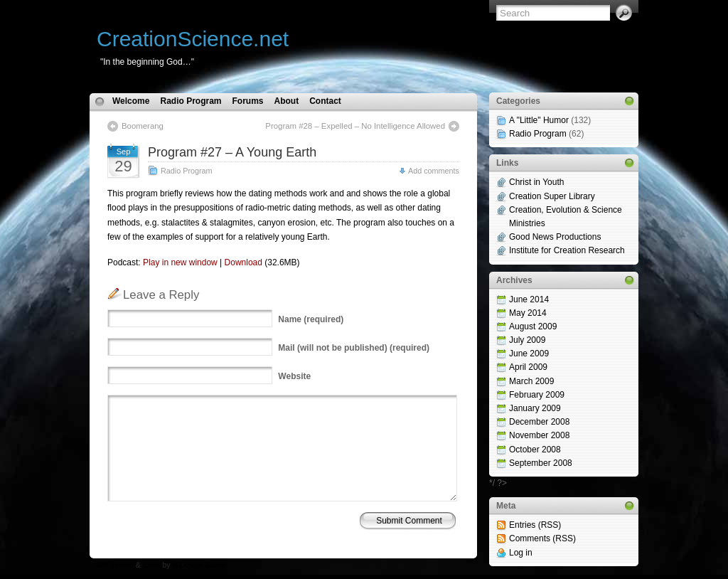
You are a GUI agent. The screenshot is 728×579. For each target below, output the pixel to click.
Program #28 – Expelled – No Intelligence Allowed (355, 126)
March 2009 (531, 381)
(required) (311, 319)
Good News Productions (555, 237)
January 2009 (535, 408)
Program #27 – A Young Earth (232, 152)
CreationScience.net (193, 39)
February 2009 (537, 395)
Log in (521, 553)
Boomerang (143, 126)
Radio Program (191, 101)
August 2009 (533, 326)
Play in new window (180, 262)
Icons (152, 565)
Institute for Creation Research (567, 250)
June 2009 (529, 354)
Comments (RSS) (542, 538)
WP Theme (115, 565)
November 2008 (539, 435)
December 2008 (539, 422)
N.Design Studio (199, 565)
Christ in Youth (536, 182)
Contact (325, 101)
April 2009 (528, 367)
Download (243, 262)
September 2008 (541, 463)
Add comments (434, 171)
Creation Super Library (552, 196)
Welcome (131, 101)
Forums (247, 101)
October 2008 (535, 450)
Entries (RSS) (535, 525)
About (287, 101)
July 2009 (527, 340)
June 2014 (529, 299)
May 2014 (528, 313)
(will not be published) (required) (354, 348)
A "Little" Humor (539, 120)
